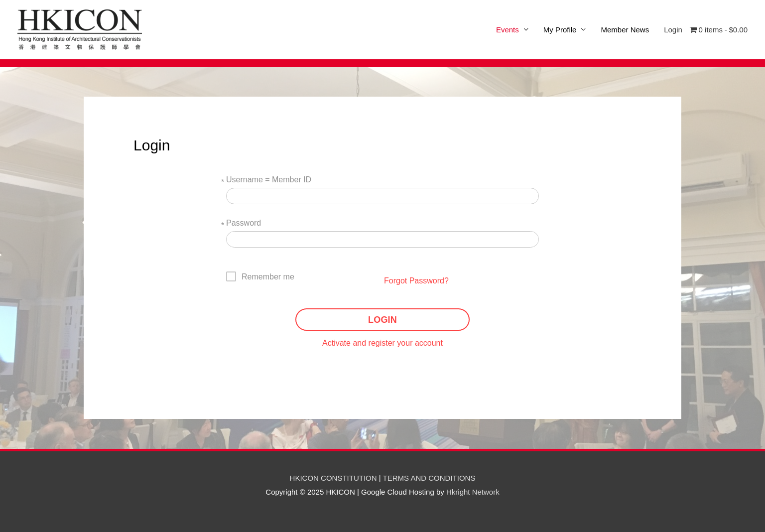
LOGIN (382, 320)
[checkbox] (260, 276)
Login (673, 30)
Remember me (268, 277)
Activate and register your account (382, 343)
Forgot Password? (416, 281)
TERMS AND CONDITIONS (429, 478)
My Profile (560, 30)
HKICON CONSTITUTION (333, 478)
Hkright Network (473, 492)
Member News (625, 30)
